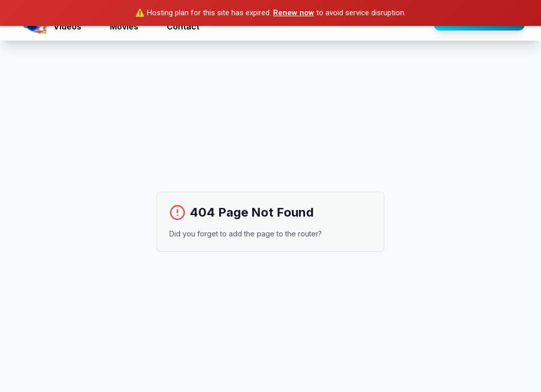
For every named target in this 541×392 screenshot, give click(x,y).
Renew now (294, 13)
